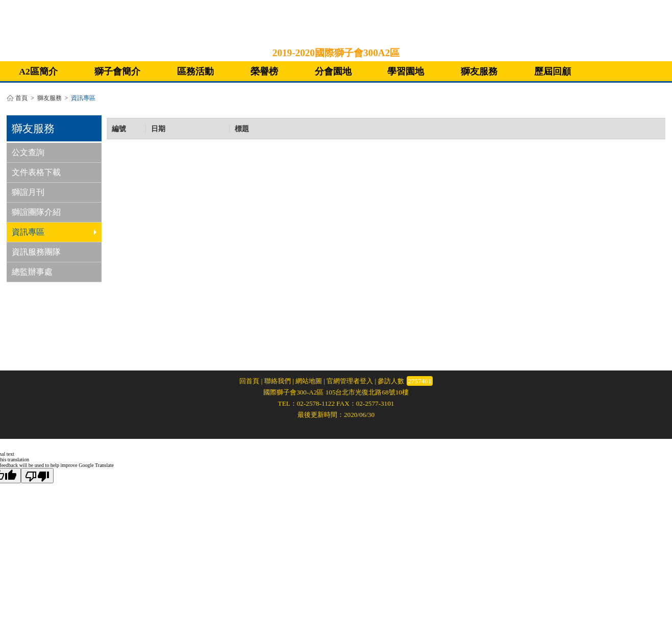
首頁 (21, 98)
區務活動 (195, 71)
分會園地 (333, 71)
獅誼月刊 (28, 192)
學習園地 (406, 71)
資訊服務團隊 (36, 252)
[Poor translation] (37, 476)
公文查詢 (28, 152)
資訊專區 (54, 232)
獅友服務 (479, 71)
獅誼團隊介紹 (36, 212)
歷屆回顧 (553, 71)
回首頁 (249, 381)
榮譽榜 (264, 71)
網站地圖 (309, 381)
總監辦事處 (32, 272)
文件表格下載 (36, 172)
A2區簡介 (38, 71)
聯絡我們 (278, 381)
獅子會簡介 (117, 71)
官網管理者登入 (350, 381)
